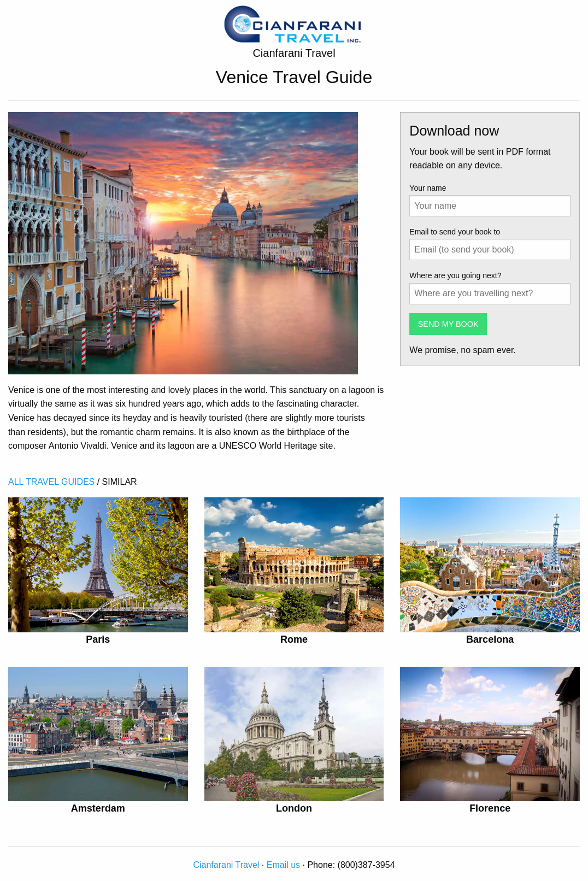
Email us (283, 865)
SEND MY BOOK (448, 324)
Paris (98, 639)
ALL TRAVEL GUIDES (51, 482)
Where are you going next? (455, 275)
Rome (294, 639)
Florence (490, 808)
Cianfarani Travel (226, 865)
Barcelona (490, 639)
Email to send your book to (455, 232)
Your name (428, 188)
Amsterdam (98, 808)
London (294, 808)
